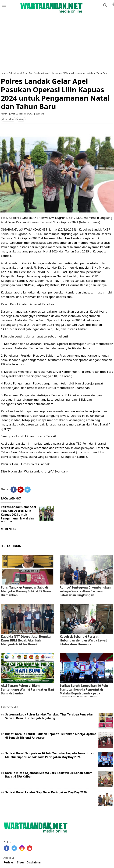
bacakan (8, 119)
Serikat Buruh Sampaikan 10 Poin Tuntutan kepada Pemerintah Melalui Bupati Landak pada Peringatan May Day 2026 (84, 691)
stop (21, 119)
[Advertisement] (57, 43)
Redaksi (9, 862)
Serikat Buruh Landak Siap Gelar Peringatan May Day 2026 (46, 792)
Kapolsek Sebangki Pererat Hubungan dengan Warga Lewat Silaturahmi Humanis (83, 640)
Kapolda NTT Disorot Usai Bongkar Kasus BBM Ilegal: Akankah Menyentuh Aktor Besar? (26, 640)
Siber (21, 862)
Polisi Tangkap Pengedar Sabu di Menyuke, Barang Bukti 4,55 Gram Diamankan (26, 591)
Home (4, 73)
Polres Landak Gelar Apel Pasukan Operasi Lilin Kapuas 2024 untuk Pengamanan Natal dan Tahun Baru (58, 73)
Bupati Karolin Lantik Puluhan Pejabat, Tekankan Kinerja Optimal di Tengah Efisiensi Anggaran (51, 736)
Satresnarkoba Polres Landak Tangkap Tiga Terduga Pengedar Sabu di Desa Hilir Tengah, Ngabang (49, 716)
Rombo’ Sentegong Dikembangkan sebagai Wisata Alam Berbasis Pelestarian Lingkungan (85, 591)
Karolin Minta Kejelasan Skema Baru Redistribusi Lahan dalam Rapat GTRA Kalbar (49, 775)
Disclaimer (34, 862)
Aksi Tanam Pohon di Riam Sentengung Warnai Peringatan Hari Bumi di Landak (27, 689)
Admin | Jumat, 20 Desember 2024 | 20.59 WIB (23, 114)
